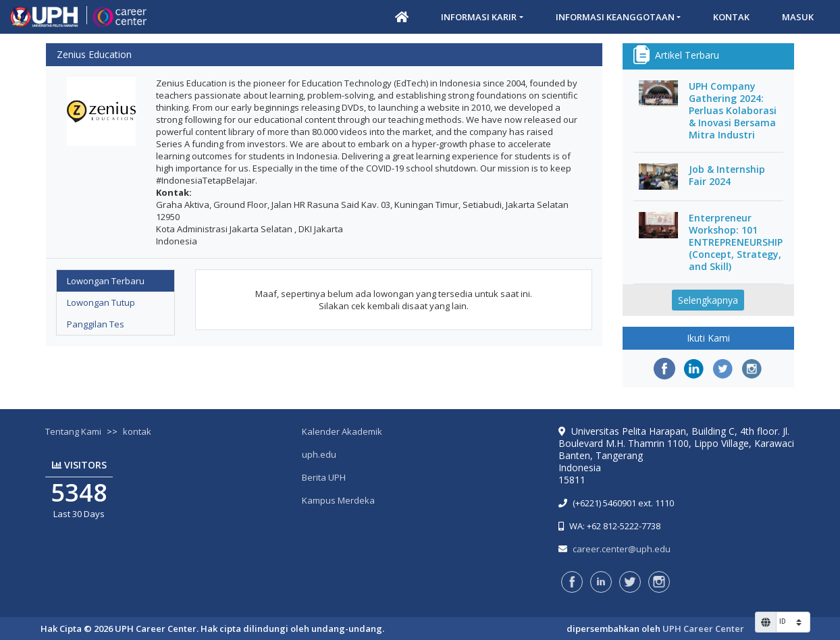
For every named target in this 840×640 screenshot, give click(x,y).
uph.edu (319, 454)
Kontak (731, 17)
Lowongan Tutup (101, 302)
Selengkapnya (708, 300)
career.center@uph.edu (622, 549)
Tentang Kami (73, 431)
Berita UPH (324, 477)
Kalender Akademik (342, 431)
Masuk (798, 17)
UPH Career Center (703, 629)
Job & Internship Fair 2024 (727, 176)
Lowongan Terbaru (106, 281)
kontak (137, 431)
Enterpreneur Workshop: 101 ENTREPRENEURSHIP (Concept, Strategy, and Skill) (736, 242)
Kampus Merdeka (338, 500)
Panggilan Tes (96, 324)
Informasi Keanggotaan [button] (615, 17)
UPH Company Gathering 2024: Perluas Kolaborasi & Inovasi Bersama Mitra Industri (733, 111)
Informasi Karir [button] (479, 17)
